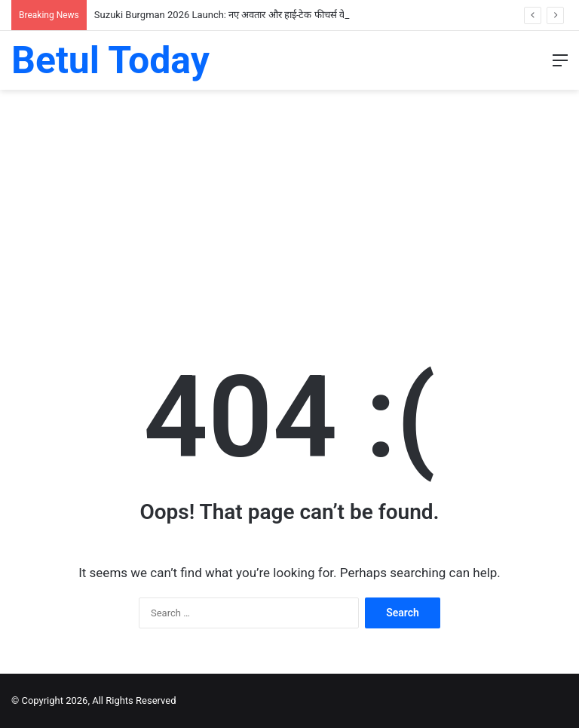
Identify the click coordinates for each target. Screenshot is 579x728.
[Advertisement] (289, 210)
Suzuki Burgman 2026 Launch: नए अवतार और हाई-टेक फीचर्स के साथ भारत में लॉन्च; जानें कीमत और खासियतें (300, 15)
